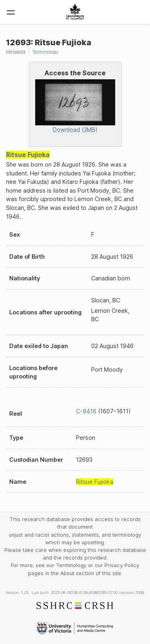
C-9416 (86, 411)
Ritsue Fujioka (28, 155)
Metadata (16, 52)
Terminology (45, 52)
